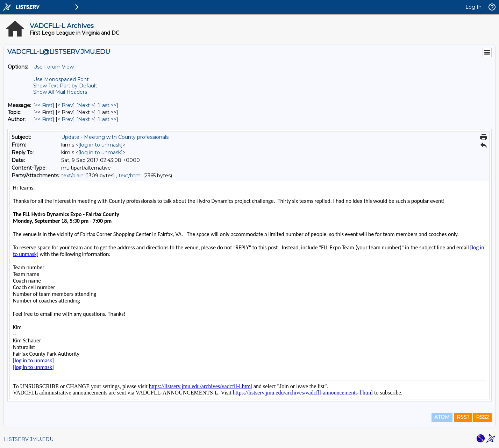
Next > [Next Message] (86, 105)
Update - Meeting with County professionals (115, 137)
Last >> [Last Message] (108, 105)
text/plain (72, 176)
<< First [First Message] (44, 105)
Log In (473, 7)
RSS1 (463, 417)
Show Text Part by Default (65, 86)
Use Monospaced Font (61, 79)
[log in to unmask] (101, 145)
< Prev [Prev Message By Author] (65, 119)
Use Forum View (54, 67)
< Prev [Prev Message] (65, 105)
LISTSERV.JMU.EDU (29, 439)
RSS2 (482, 417)
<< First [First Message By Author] (44, 119)
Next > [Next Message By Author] (86, 119)
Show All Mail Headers (60, 92)
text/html (130, 176)
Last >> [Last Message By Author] (108, 119)
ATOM (442, 417)
